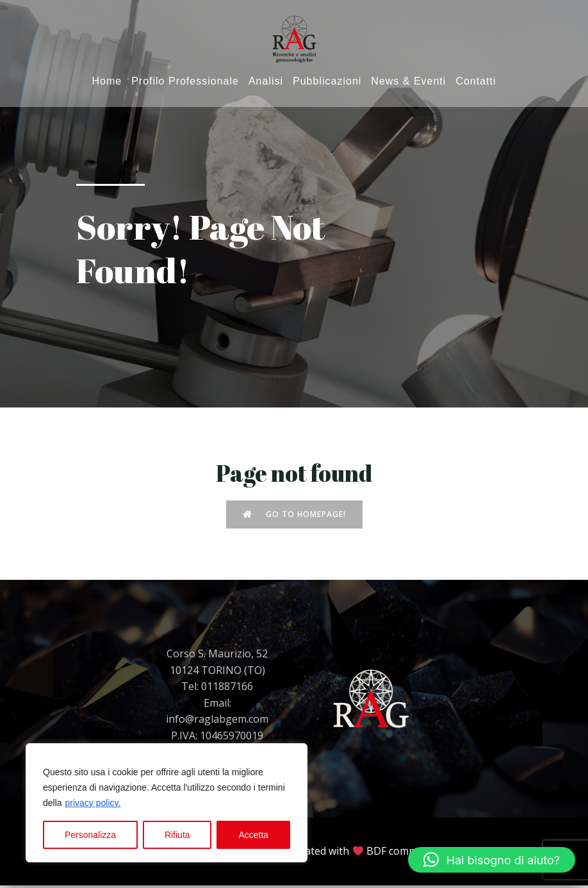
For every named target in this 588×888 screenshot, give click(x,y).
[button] (492, 860)
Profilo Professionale (185, 82)
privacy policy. (93, 803)
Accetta (253, 835)
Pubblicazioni (327, 82)
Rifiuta (177, 835)
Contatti (476, 82)
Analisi (266, 82)
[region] (167, 803)
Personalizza (90, 835)
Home (107, 82)
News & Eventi (408, 82)
